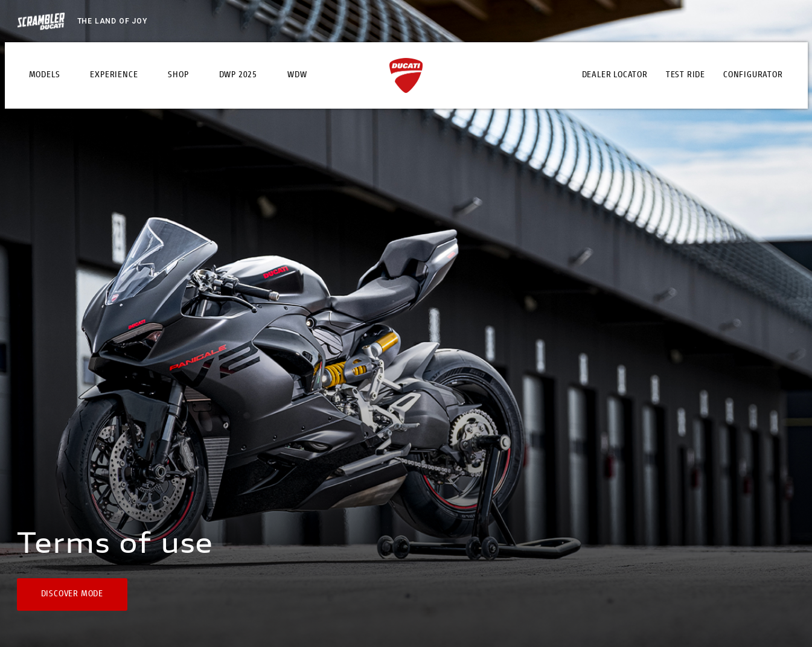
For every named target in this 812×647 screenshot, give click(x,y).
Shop (178, 75)
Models (45, 75)
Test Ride (686, 75)
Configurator (753, 75)
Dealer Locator (615, 75)
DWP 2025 (238, 75)
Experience (114, 75)
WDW (297, 75)
